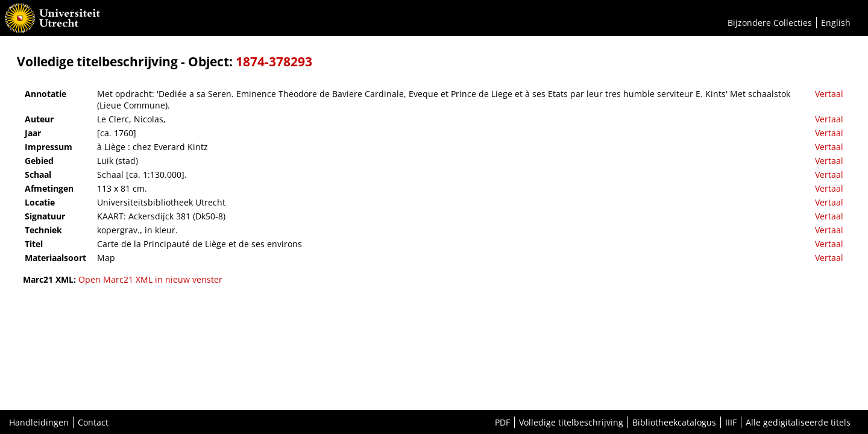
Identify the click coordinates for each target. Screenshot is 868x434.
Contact (93, 422)
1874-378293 (274, 61)
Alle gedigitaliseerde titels (798, 422)
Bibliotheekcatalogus (674, 422)
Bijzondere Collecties (770, 23)
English (836, 23)
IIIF (731, 422)
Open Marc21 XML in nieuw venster (150, 279)
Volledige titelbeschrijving (571, 422)
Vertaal (829, 94)
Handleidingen (39, 422)
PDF (502, 422)
